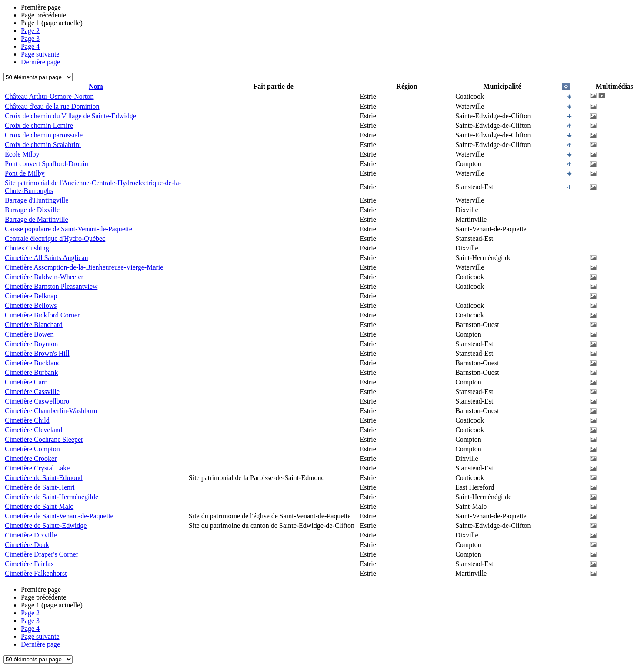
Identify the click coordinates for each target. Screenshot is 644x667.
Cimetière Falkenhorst (36, 573)
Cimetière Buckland (33, 363)
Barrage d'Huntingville (37, 200)
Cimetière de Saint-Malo (39, 506)
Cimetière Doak (27, 545)
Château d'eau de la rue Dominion (52, 106)
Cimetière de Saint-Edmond (44, 478)
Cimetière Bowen (29, 334)
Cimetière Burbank (31, 372)
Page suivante (40, 54)
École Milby (22, 154)
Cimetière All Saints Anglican (47, 258)
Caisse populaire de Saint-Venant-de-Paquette (68, 229)
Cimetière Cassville (32, 392)
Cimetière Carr (26, 382)
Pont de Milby (25, 173)
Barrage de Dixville (32, 210)
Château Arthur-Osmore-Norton (49, 96)
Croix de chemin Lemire (39, 125)
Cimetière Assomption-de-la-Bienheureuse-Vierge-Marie (84, 267)
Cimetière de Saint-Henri (40, 487)
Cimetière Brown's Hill (37, 353)
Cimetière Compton (32, 449)
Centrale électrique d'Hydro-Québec (55, 238)
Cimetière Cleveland (33, 430)
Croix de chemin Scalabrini (43, 145)
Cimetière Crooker (31, 459)
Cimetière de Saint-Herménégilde (52, 497)
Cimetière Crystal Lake (37, 468)
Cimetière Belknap (31, 296)
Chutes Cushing (27, 248)
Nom (96, 86)
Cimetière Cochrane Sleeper (44, 439)
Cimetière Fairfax (29, 564)
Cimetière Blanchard (34, 325)
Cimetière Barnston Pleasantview (51, 286)
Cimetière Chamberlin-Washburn (51, 411)
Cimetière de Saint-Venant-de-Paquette (59, 516)
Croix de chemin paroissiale (44, 135)
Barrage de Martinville (37, 219)
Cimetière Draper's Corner (42, 554)
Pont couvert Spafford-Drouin (47, 164)
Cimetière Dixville (31, 535)
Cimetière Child (27, 420)
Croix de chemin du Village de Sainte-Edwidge (70, 116)
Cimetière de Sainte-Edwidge (46, 525)
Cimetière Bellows (31, 305)
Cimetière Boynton (31, 344)
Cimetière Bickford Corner (42, 315)
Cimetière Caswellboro (37, 401)
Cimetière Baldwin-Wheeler (44, 277)
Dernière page (40, 62)
